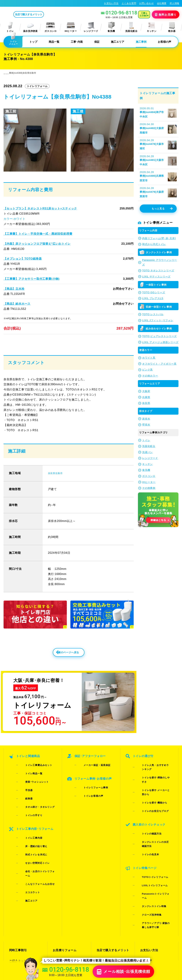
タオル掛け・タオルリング (34, 800)
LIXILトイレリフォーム (149, 842)
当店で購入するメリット (43, 14)
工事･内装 (77, 42)
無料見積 (166, 14)
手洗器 (23, 791)
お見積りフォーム (64, 883)
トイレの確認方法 (146, 812)
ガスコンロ (50, 27)
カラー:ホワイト (14, 219)
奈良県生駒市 (57, 484)
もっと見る (162, 209)
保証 (97, 42)
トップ (33, 42)
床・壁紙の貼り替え (31, 826)
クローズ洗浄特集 (146, 856)
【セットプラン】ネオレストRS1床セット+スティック (40, 208)
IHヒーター (71, 27)
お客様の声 (164, 42)
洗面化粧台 (131, 27)
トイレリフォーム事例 (90, 793)
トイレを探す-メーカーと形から (154, 786)
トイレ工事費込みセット (33, 777)
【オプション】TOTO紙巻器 (22, 259)
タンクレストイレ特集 (148, 851)
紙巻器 (23, 796)
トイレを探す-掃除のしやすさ (152, 782)
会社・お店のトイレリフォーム (37, 840)
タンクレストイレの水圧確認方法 (155, 817)
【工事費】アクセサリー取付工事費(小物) (31, 279)
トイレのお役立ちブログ (150, 796)
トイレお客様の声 (88, 798)
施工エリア (118, 42)
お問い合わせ (146, 3)
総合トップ (147, 903)
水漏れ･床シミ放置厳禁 (111, 903)
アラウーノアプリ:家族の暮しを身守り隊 (154, 862)
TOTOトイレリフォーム (149, 837)
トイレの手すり (28, 805)
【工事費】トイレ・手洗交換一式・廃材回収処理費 (38, 234)
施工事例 (141, 42)
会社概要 (162, 3)
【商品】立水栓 (14, 289)
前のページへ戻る (61, 665)
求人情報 (174, 3)
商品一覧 (54, 42)
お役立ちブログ (106, 909)
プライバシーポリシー (134, 945)
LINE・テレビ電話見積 (67, 890)
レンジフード (91, 27)
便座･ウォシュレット (31, 786)
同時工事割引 (17, 883)
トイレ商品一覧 (28, 782)
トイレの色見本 (145, 821)
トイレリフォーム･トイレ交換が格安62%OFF (30, 3)
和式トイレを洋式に (31, 830)
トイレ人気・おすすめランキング (155, 777)
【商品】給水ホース (17, 304)
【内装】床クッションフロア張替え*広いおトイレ (37, 244)
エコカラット (27, 849)
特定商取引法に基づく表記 (164, 945)
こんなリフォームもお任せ (34, 844)
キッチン (152, 27)
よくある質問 (129, 3)
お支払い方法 (111, 3)
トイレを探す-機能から (149, 791)
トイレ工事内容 (28, 821)
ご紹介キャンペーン (22, 890)
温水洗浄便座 (30, 27)
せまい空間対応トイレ (32, 835)
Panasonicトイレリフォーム (152, 846)
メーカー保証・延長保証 (91, 777)
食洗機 (111, 27)
